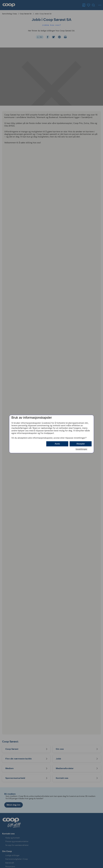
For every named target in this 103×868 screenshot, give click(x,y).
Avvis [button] (57, 444)
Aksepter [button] (81, 444)
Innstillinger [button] (81, 449)
